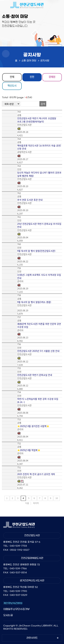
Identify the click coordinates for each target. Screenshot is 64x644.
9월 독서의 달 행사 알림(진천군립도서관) (36, 251)
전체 (12, 77)
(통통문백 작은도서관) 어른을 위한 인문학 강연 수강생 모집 (39, 325)
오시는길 (8, 615)
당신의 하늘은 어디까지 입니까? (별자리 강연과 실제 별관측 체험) (39, 174)
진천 (32, 77)
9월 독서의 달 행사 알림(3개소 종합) (34, 302)
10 (57, 498)
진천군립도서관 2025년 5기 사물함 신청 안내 (38, 351)
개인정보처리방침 (13, 603)
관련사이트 (32, 638)
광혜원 (52, 77)
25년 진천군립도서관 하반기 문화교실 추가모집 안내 (39, 225)
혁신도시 (12, 86)
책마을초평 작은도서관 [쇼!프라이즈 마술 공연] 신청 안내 (39, 147)
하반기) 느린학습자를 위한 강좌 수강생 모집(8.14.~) (38, 401)
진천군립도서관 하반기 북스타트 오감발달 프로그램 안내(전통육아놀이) (37, 120)
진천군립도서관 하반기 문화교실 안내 (35, 375)
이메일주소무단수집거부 (16, 609)
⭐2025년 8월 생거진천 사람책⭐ (33, 426)
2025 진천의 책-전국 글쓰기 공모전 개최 (36, 474)
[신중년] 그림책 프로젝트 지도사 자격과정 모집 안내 (39, 276)
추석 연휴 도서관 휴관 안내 (30, 200)
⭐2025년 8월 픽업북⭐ (29, 450)
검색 (43, 104)
